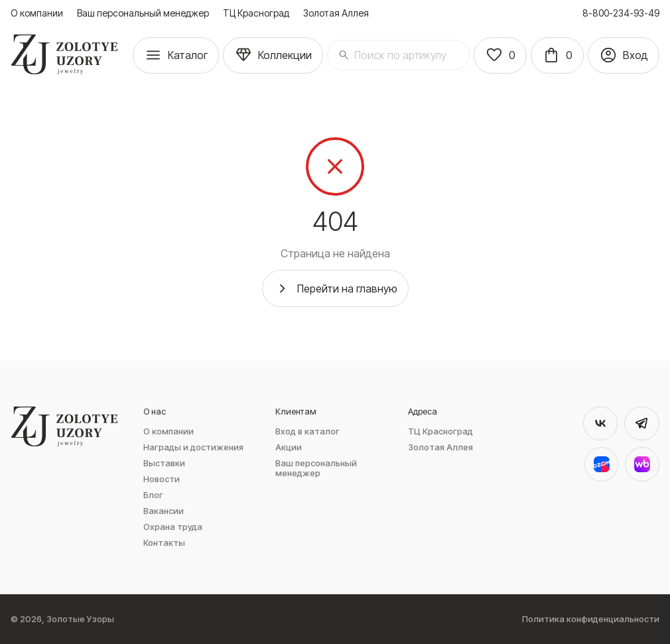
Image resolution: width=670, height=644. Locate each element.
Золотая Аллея (336, 13)
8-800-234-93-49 (621, 13)
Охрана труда (173, 527)
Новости (162, 479)
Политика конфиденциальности (591, 619)
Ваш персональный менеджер (143, 13)
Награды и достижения (193, 447)
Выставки (164, 463)
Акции (289, 447)
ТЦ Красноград (256, 13)
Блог (153, 495)
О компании (37, 13)
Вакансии (164, 511)
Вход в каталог (307, 431)
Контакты (164, 543)
